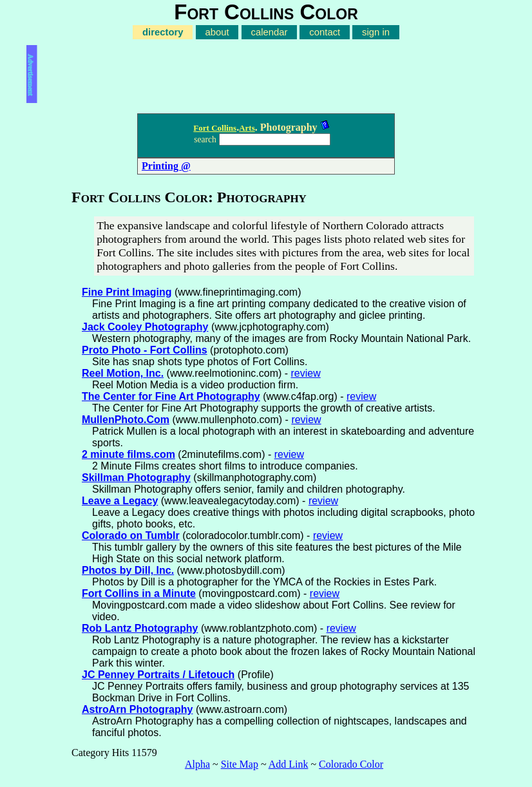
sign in (376, 32)
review (306, 373)
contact (325, 32)
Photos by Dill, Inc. (128, 570)
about (217, 32)
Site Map (240, 764)
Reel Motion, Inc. (123, 373)
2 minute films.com (128, 454)
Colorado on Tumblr (131, 536)
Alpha (197, 764)
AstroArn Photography (137, 709)
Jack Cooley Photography (145, 327)
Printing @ (166, 166)
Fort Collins (215, 128)
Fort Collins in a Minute (139, 593)
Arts (247, 128)
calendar (269, 32)
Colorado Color (351, 764)
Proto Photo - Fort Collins (145, 350)
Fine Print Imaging (127, 292)
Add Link (289, 764)
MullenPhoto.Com (126, 420)
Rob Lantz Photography (140, 628)
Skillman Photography (136, 478)
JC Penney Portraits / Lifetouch (158, 675)
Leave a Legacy (120, 501)
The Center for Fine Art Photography (171, 396)
